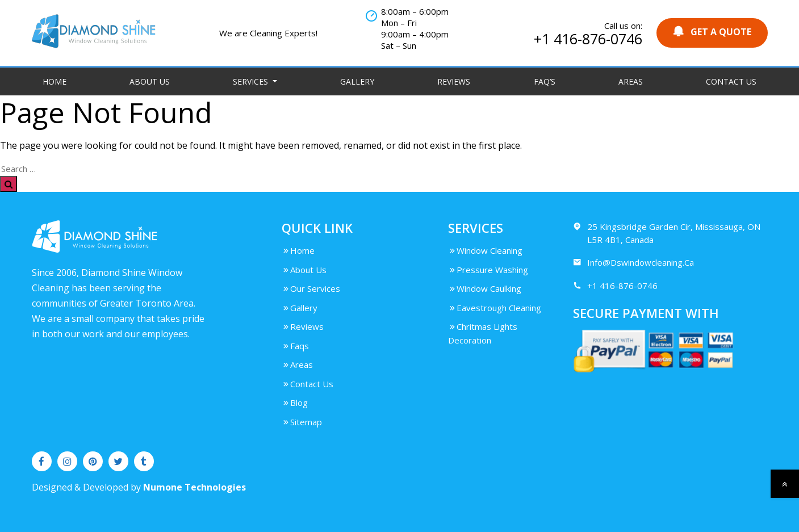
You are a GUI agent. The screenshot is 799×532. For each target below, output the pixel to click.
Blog (295, 403)
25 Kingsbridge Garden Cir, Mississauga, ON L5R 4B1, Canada (667, 233)
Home (55, 81)
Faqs (295, 346)
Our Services (311, 288)
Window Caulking (485, 288)
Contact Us (731, 81)
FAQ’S (545, 81)
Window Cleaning (485, 250)
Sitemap (302, 422)
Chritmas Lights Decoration (483, 333)
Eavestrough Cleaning (495, 308)
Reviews (454, 81)
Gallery (357, 81)
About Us (150, 81)
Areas (631, 81)
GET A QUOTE (712, 32)
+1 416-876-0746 (588, 39)
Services (252, 81)
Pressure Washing (488, 270)
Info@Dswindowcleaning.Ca (633, 263)
